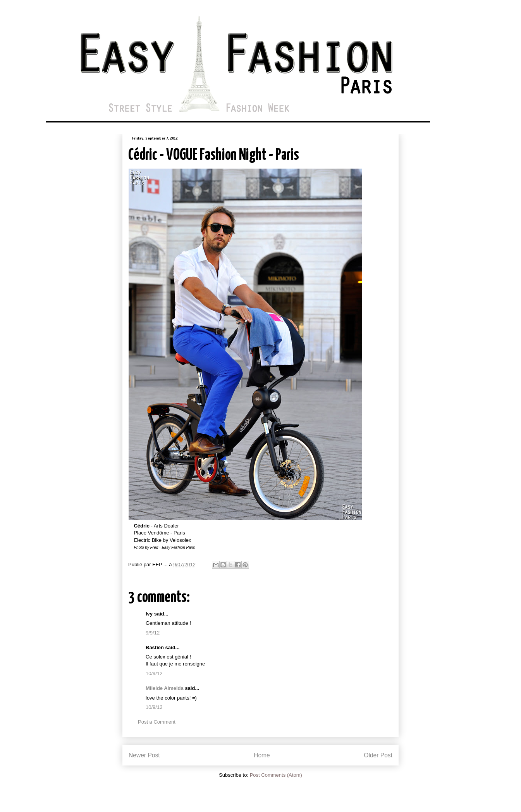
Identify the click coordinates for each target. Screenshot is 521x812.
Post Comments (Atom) (276, 775)
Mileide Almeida (165, 688)
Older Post (378, 755)
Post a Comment (157, 722)
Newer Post (144, 755)
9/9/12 (153, 633)
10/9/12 (154, 673)
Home (262, 755)
